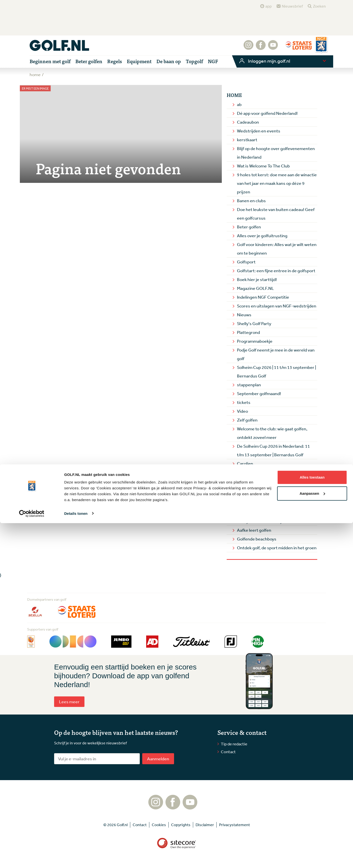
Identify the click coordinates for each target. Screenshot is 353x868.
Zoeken (319, 6)
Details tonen (76, 858)
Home (234, 95)
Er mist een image (35, 88)
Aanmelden (158, 759)
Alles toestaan (312, 822)
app (269, 6)
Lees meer (69, 702)
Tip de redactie (234, 744)
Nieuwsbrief (292, 6)
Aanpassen (312, 838)
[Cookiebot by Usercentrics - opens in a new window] (32, 858)
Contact (228, 752)
